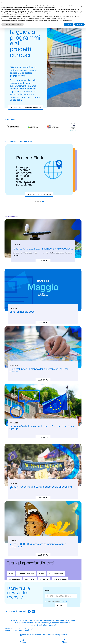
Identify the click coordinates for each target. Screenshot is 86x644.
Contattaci (12, 611)
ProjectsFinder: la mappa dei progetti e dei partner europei (39, 370)
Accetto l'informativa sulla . (57, 601)
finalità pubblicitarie (21, 13)
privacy (65, 601)
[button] (23, 641)
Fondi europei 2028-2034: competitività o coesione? (43, 249)
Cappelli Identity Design (21, 631)
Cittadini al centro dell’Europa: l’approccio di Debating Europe (41, 488)
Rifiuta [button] (69, 24)
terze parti (29, 9)
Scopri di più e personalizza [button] (13, 24)
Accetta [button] (79, 24)
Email (48, 591)
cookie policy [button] (52, 8)
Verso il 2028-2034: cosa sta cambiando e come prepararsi (38, 545)
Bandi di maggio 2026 (22, 312)
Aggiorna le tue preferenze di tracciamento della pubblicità (43, 635)
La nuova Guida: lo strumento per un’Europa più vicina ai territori (42, 428)
